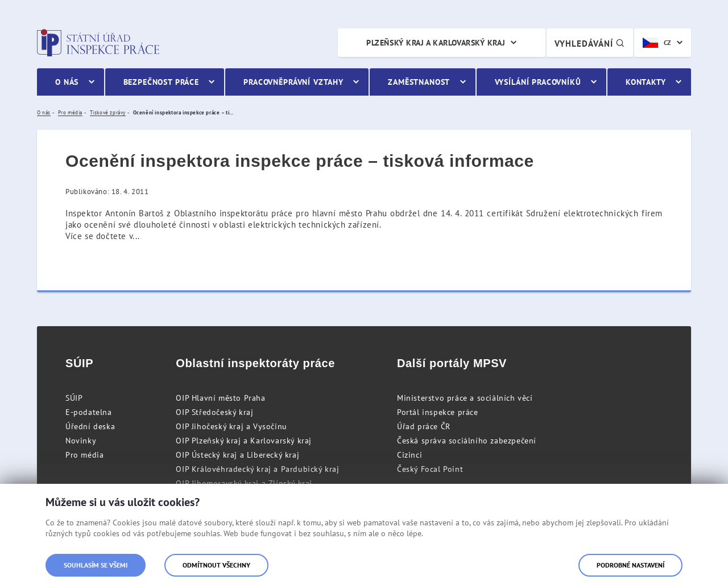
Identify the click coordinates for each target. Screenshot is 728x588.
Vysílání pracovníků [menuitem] (538, 82)
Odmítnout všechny (216, 565)
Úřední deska (90, 426)
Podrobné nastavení (630, 565)
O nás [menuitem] (67, 82)
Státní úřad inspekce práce (98, 43)
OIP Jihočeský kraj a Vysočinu (231, 426)
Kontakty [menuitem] (646, 82)
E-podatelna (89, 412)
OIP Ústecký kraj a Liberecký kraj (237, 455)
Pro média (84, 455)
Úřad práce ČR (424, 426)
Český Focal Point (430, 469)
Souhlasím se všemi (96, 565)
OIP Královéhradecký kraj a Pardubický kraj (257, 469)
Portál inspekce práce (438, 412)
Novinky (81, 441)
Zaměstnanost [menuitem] (419, 82)
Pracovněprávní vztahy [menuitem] (293, 82)
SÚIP (74, 398)
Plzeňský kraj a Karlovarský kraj (436, 43)
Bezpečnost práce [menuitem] (161, 82)
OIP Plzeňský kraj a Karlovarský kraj (244, 441)
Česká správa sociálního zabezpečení (467, 441)
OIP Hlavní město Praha (220, 398)
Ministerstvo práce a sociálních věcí (465, 398)
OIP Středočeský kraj (214, 412)
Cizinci (409, 455)
